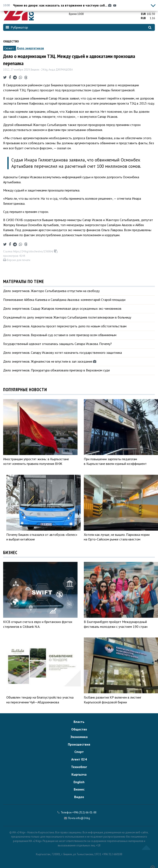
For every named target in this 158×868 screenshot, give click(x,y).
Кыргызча (79, 774)
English (79, 782)
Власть (79, 722)
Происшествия (79, 744)
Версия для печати (17, 260)
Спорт (79, 752)
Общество (11, 41)
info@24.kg (83, 818)
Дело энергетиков (30, 48)
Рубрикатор (17, 27)
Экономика (79, 737)
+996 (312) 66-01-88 (84, 812)
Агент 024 (79, 759)
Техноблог (79, 767)
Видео (79, 797)
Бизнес (79, 789)
